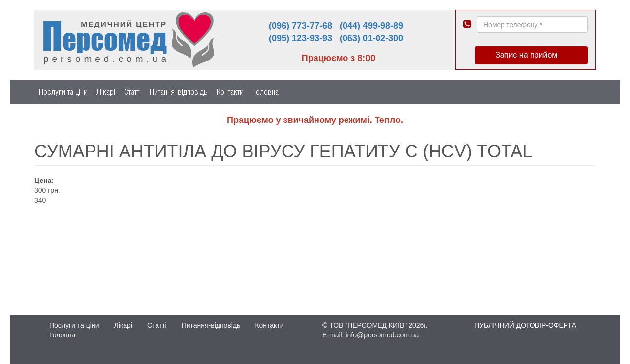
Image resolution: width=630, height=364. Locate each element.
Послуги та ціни (63, 92)
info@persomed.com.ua (382, 335)
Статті (132, 92)
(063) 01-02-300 (371, 38)
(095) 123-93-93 (300, 38)
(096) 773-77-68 (300, 26)
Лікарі (106, 92)
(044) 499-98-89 (371, 26)
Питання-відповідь (179, 92)
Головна (266, 92)
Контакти (230, 92)
